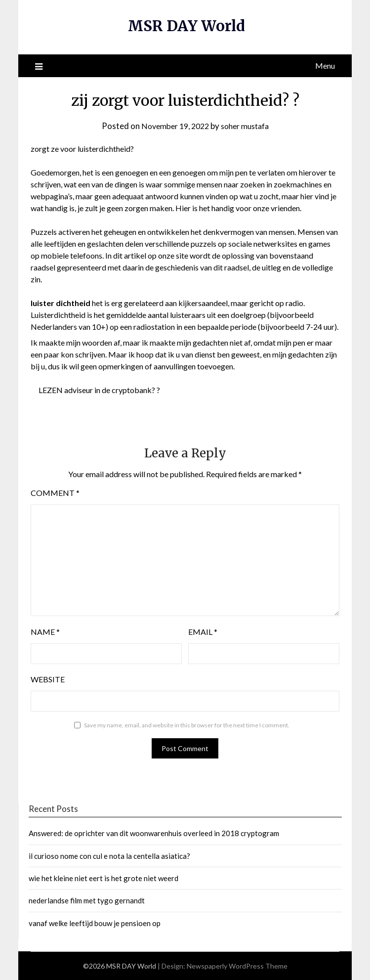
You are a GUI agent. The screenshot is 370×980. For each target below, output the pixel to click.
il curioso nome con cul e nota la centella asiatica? (109, 856)
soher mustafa (248, 126)
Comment (55, 493)
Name (45, 632)
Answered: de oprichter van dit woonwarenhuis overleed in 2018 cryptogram (154, 833)
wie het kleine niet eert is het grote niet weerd (103, 878)
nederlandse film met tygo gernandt (87, 900)
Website (48, 679)
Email (203, 632)
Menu (325, 66)
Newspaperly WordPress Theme (237, 966)
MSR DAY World (186, 26)
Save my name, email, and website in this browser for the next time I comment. (187, 725)
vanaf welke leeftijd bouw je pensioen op (95, 923)
